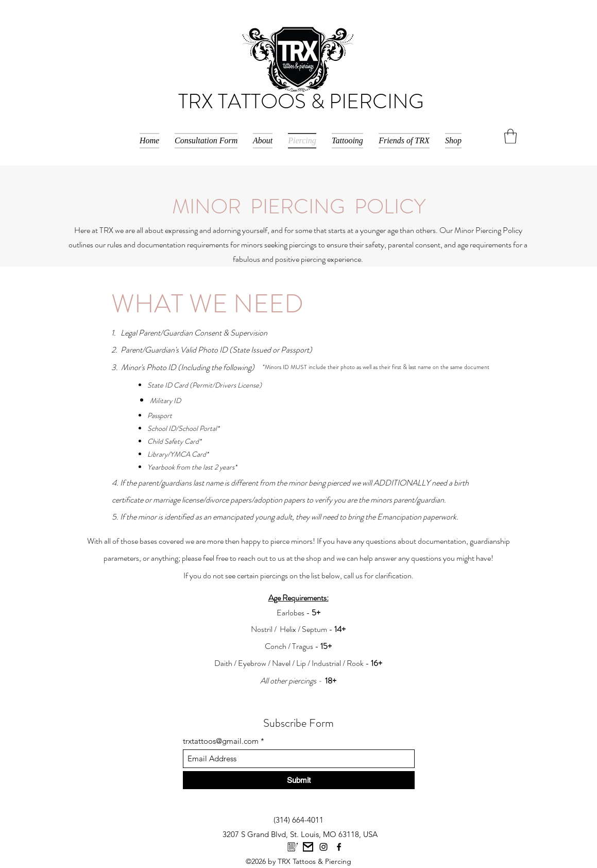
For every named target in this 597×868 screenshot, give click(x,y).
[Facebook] (339, 847)
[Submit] (299, 780)
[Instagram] (323, 847)
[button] (510, 136)
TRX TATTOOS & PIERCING (301, 101)
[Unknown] (308, 847)
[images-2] (293, 847)
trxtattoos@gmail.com (221, 741)
